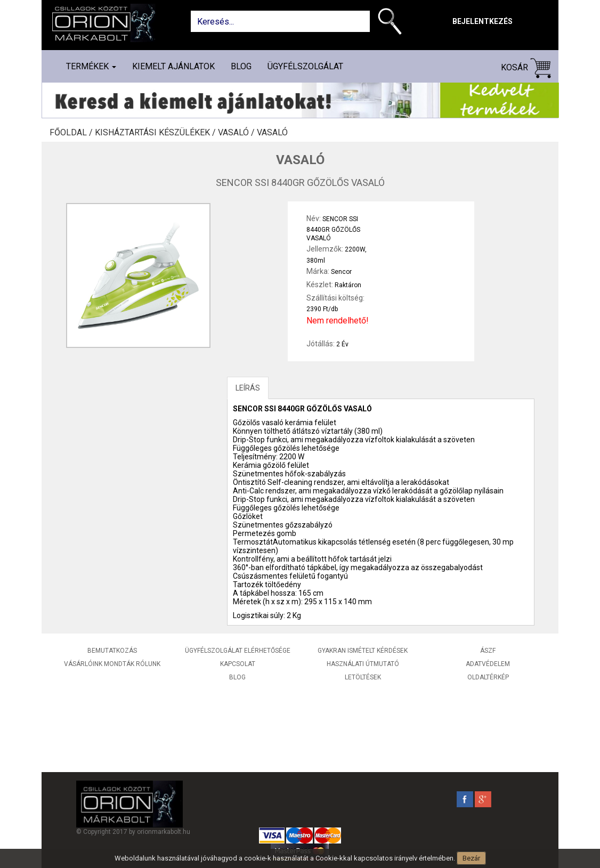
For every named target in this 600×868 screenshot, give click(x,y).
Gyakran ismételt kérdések (363, 651)
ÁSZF (488, 651)
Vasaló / (237, 133)
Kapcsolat (238, 664)
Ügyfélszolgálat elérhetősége (238, 651)
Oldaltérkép (488, 677)
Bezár (471, 858)
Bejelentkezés (483, 21)
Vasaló (272, 133)
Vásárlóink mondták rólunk (112, 664)
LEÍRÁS (248, 388)
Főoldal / (72, 133)
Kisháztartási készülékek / (156, 133)
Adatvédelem (488, 664)
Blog (241, 66)
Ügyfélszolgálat (305, 66)
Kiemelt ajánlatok (173, 66)
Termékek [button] (91, 66)
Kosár (526, 68)
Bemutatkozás (112, 651)
